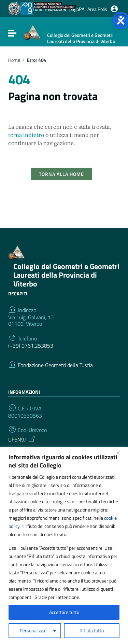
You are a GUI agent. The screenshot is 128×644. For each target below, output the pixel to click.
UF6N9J (22, 439)
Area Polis (97, 9)
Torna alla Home (61, 174)
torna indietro (26, 135)
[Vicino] (121, 453)
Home (14, 60)
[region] (64, 545)
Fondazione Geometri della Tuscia (55, 365)
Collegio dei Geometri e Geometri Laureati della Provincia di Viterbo (66, 275)
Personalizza (32, 631)
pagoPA (77, 9)
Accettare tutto (64, 612)
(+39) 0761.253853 (31, 346)
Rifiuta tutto (92, 631)
